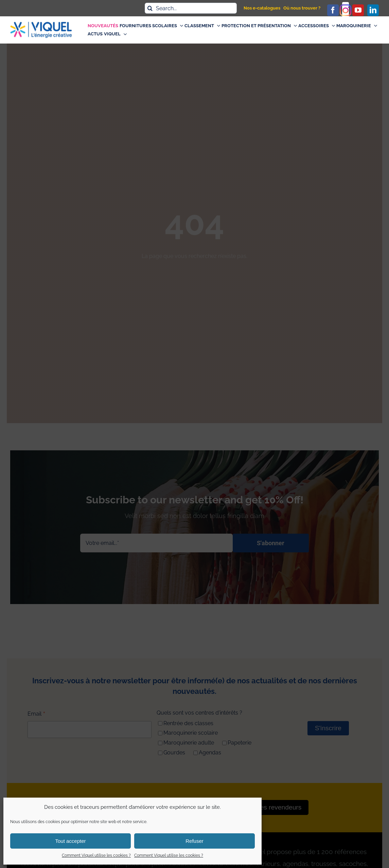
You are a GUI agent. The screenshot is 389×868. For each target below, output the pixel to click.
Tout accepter (70, 841)
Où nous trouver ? (302, 8)
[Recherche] (150, 8)
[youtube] (358, 10)
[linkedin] (373, 10)
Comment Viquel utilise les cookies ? (96, 855)
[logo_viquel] (41, 24)
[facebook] (333, 10)
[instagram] (346, 10)
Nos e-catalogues (262, 8)
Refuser (194, 841)
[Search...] (191, 8)
